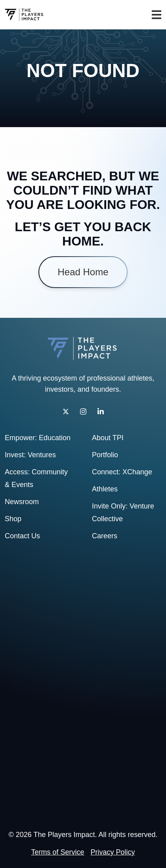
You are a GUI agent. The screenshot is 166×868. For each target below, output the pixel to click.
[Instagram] (83, 412)
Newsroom (22, 502)
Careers (105, 536)
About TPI (108, 438)
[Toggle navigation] (156, 15)
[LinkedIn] (101, 412)
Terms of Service (57, 852)
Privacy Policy (113, 852)
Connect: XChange (122, 472)
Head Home (83, 272)
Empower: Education (38, 438)
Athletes (105, 489)
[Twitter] (66, 412)
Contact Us (22, 536)
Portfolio (105, 455)
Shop (13, 519)
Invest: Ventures (30, 455)
